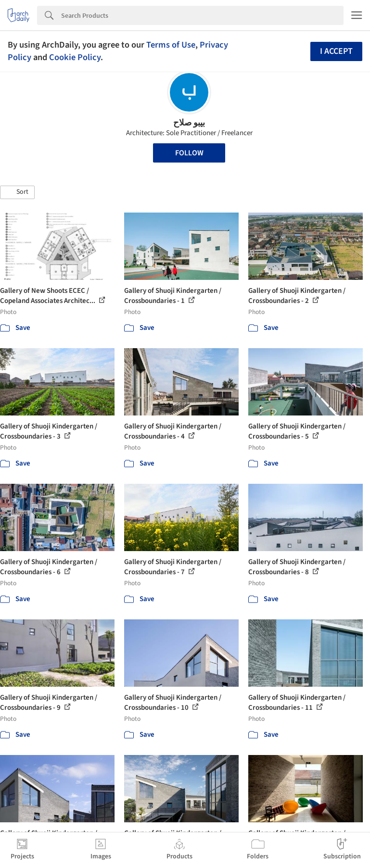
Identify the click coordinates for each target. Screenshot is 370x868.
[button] (17, 192)
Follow (189, 153)
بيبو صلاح (189, 123)
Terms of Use (171, 45)
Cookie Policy (75, 57)
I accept (336, 51)
